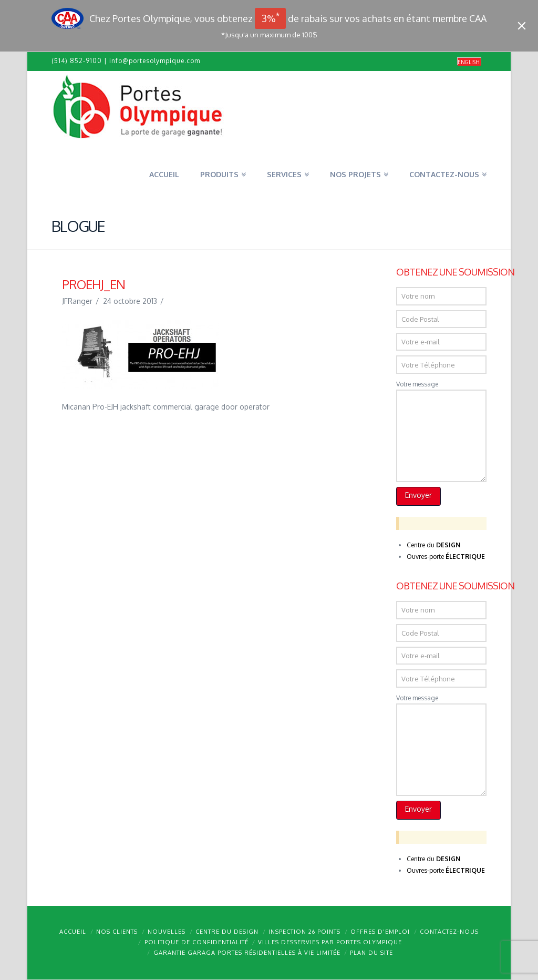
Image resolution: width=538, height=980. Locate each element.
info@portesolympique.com (155, 61)
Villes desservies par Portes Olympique (330, 942)
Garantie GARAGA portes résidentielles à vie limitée (247, 953)
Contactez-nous (449, 932)
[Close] (522, 26)
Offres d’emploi (380, 932)
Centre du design (227, 932)
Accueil (73, 932)
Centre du (433, 545)
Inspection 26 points (304, 932)
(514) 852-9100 (77, 61)
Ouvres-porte (446, 557)
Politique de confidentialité (196, 942)
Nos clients (117, 932)
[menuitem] (469, 62)
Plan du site (371, 953)
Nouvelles (167, 932)
